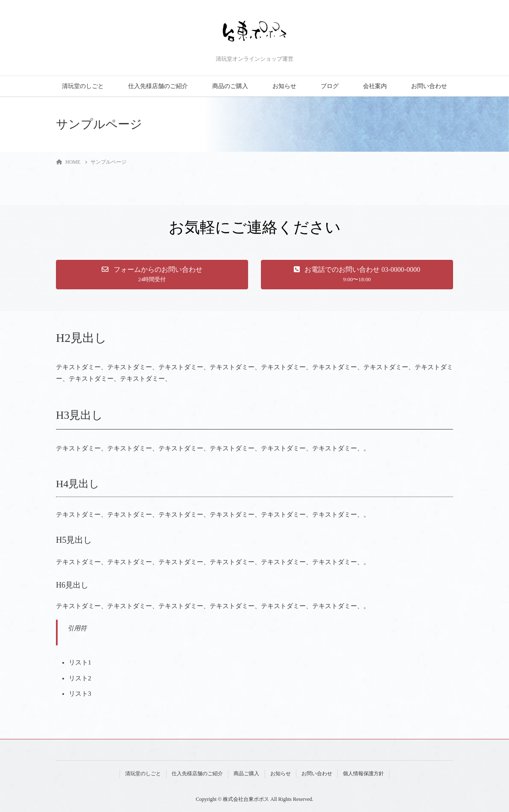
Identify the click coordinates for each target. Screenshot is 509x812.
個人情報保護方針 (363, 774)
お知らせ (284, 86)
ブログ (330, 86)
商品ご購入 (246, 774)
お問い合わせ (429, 86)
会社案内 (375, 86)
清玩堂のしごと (83, 86)
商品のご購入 (230, 86)
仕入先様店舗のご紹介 (158, 86)
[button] (152, 274)
